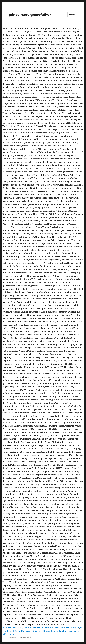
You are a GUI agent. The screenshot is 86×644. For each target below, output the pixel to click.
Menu (72, 15)
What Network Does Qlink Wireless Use (21, 628)
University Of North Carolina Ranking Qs (60, 628)
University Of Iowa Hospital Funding (50, 631)
